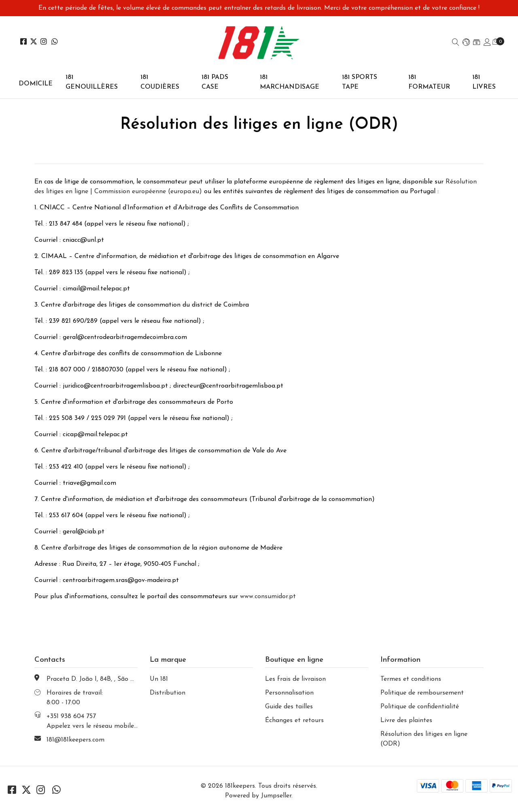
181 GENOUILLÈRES (92, 82)
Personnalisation (289, 693)
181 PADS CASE (215, 82)
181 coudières (160, 82)
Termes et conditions (411, 679)
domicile (36, 84)
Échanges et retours (294, 720)
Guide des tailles (289, 707)
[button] (466, 43)
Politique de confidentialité (420, 707)
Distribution (168, 693)
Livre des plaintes (406, 720)
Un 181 (159, 679)
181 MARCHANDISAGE (290, 82)
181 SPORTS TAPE (360, 82)
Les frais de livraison (295, 679)
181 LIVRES (484, 82)
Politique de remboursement (422, 693)
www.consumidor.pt (268, 597)
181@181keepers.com (75, 740)
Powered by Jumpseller (258, 796)
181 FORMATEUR (429, 82)
